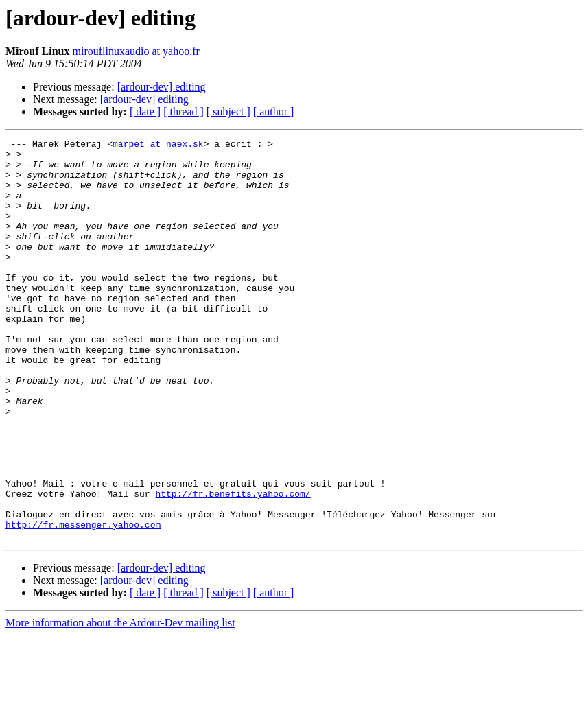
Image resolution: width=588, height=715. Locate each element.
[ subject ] (228, 112)
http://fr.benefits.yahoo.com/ (233, 565)
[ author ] (274, 112)
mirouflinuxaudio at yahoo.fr (136, 51)
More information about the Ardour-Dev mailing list (120, 703)
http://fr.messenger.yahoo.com (83, 602)
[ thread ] (184, 112)
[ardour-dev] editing (162, 87)
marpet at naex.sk (158, 145)
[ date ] (145, 112)
